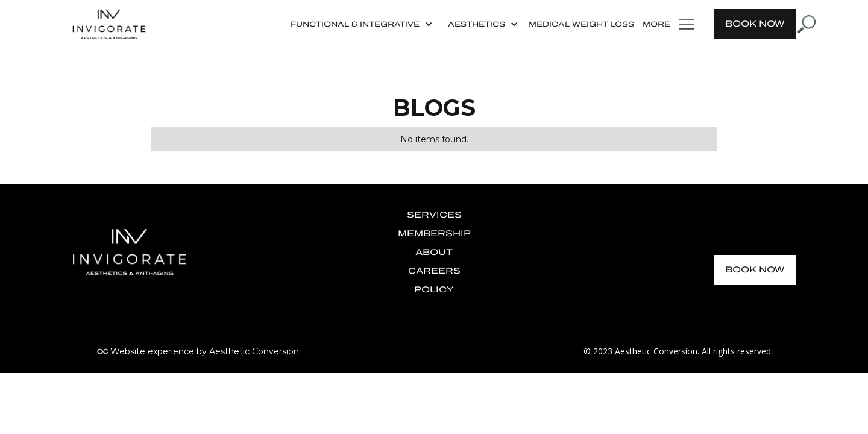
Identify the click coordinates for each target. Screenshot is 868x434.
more (656, 24)
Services (434, 215)
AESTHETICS (476, 24)
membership (434, 234)
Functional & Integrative (355, 24)
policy (434, 290)
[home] (109, 24)
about (434, 252)
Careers (434, 271)
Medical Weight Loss (581, 24)
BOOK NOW (755, 24)
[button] (360, 24)
